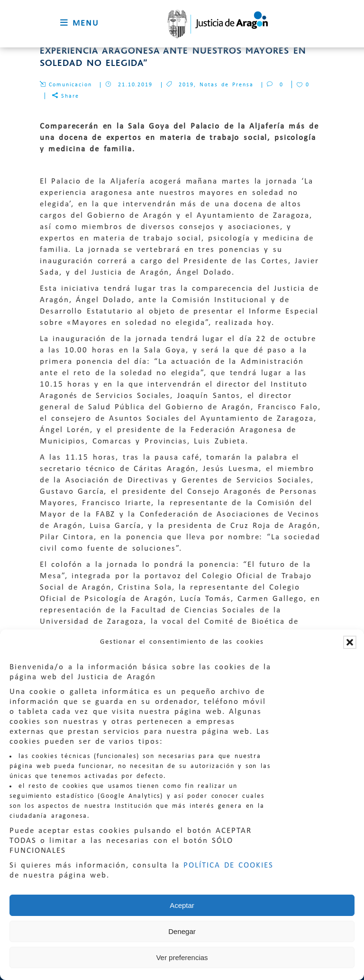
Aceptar (182, 905)
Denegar (182, 931)
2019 (186, 85)
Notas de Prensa (227, 85)
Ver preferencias (182, 957)
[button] (350, 642)
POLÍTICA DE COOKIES (228, 865)
